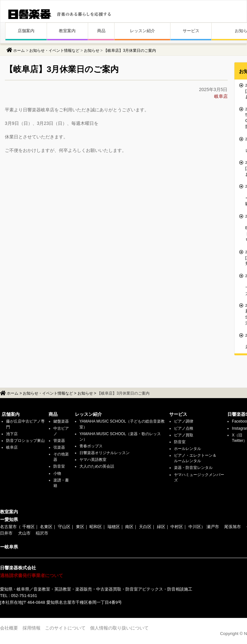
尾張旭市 (233, 527)
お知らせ (92, 51)
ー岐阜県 (9, 547)
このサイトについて (65, 628)
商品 (101, 31)
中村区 (177, 527)
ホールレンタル (188, 449)
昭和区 (96, 527)
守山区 (64, 527)
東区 (80, 527)
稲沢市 (42, 533)
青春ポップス (91, 446)
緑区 (161, 527)
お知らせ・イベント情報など (54, 51)
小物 (57, 473)
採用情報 (32, 628)
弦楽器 (59, 447)
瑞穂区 (114, 527)
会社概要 (9, 628)
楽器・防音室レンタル (193, 468)
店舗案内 (26, 31)
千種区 (28, 527)
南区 (129, 527)
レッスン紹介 (142, 31)
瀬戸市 (213, 527)
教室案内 (67, 31)
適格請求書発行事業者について (32, 575)
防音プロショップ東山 (25, 441)
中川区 (195, 527)
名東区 (46, 527)
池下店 (12, 434)
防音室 (59, 466)
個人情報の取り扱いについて (119, 628)
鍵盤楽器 (61, 421)
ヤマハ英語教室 (93, 460)
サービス (191, 31)
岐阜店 (221, 96)
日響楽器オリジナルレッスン (105, 453)
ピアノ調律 (184, 421)
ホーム (19, 51)
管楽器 (59, 441)
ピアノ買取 (184, 435)
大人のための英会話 (97, 466)
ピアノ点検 (184, 428)
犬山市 (24, 533)
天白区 (145, 527)
